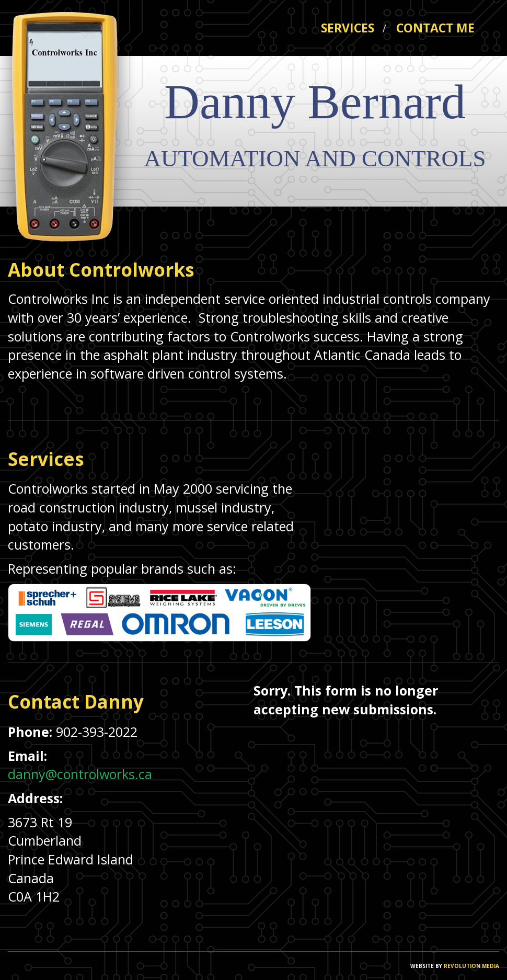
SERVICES (353, 28)
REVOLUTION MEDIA (471, 966)
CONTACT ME (435, 28)
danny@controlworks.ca (80, 774)
